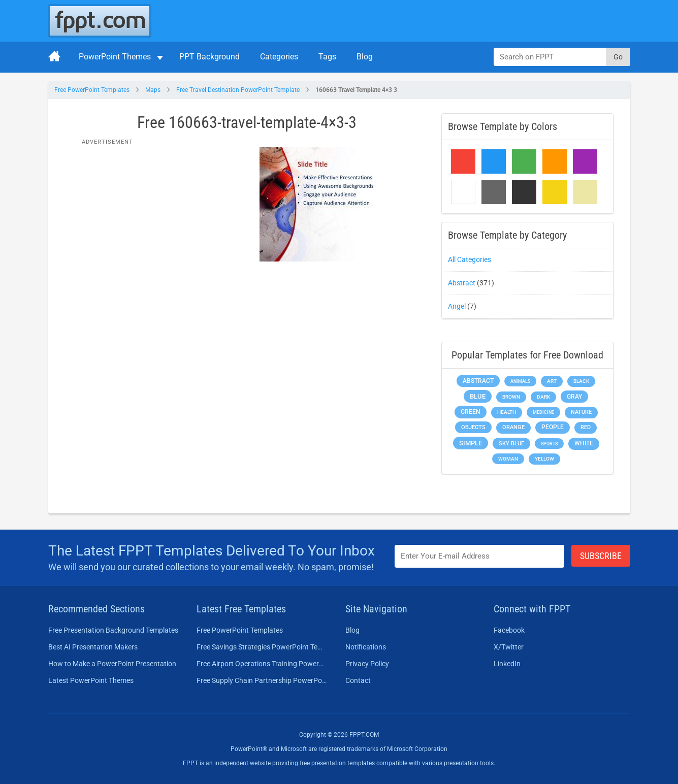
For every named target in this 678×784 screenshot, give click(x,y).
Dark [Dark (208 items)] (543, 397)
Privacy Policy (367, 664)
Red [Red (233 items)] (586, 427)
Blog (365, 57)
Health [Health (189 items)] (507, 412)
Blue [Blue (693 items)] (478, 396)
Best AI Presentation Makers (93, 647)
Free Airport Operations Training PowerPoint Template (262, 664)
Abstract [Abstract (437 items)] (478, 381)
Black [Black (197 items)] (581, 381)
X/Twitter (509, 647)
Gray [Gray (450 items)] (574, 397)
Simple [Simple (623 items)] (471, 443)
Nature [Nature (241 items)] (581, 412)
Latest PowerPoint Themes (91, 680)
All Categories (470, 259)
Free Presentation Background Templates (113, 630)
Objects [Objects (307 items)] (473, 427)
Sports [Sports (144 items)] (549, 444)
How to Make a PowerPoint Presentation (112, 664)
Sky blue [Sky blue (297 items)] (511, 444)
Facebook (509, 630)
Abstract (462, 283)
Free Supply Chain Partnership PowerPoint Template (262, 680)
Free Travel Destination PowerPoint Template (238, 90)
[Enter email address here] (479, 556)
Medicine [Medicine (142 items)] (543, 412)
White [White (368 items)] (584, 443)
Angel (457, 306)
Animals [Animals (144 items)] (520, 381)
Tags (327, 57)
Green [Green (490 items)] (471, 412)
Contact (358, 680)
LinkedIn (507, 664)
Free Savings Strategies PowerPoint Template (262, 647)
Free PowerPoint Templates (92, 90)
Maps (153, 90)
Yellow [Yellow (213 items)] (544, 459)
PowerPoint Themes (115, 57)
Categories (279, 57)
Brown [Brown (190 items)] (511, 397)
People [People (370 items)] (553, 427)
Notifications (366, 647)
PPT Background (209, 57)
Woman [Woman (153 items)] (508, 459)
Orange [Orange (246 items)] (513, 427)
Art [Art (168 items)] (552, 381)
